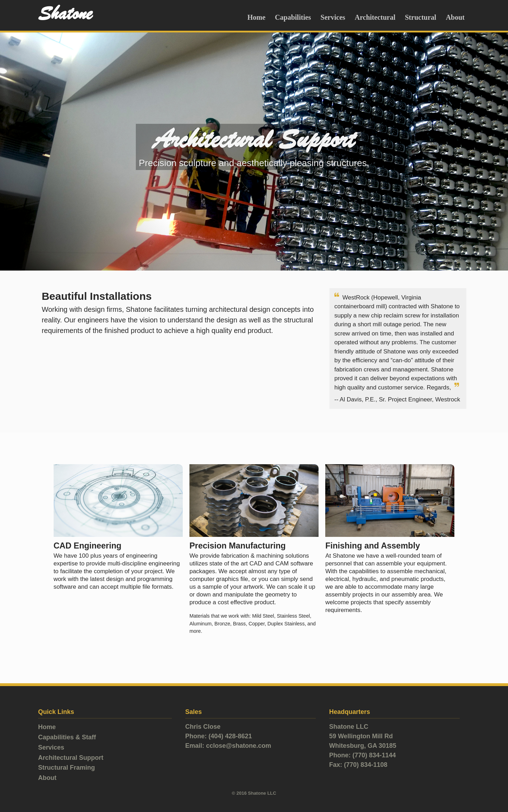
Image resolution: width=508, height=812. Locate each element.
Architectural (375, 17)
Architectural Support (71, 758)
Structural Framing (66, 768)
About (455, 17)
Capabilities (293, 17)
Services (333, 17)
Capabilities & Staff (67, 737)
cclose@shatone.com (239, 746)
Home (256, 17)
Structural (421, 17)
